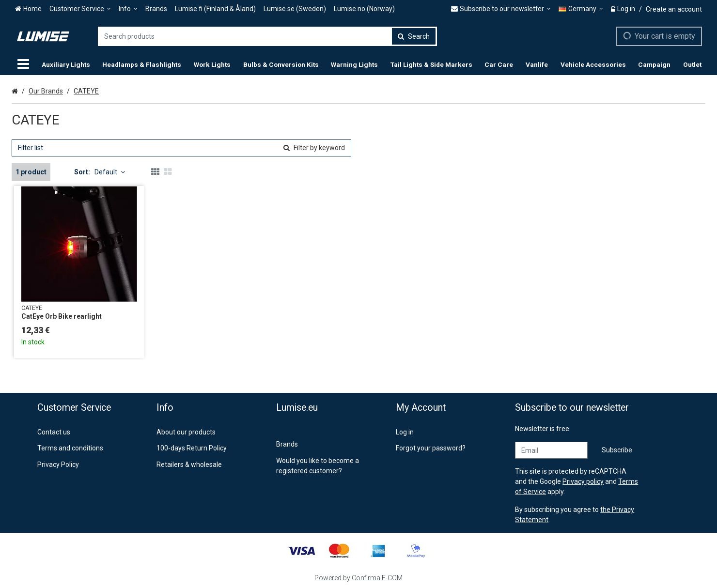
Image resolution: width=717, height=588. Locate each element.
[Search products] (267, 36)
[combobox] (267, 36)
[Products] (23, 64)
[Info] (128, 9)
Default (110, 172)
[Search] (414, 36)
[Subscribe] (617, 450)
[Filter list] (181, 148)
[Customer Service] (80, 9)
